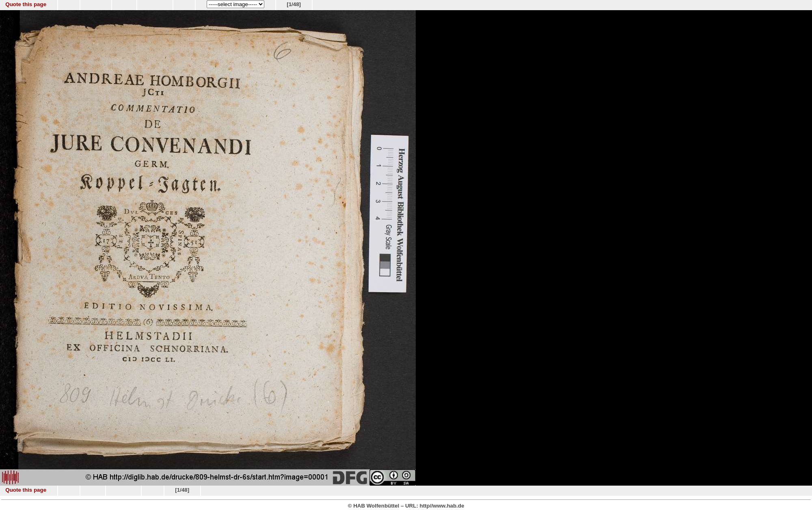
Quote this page (26, 4)
